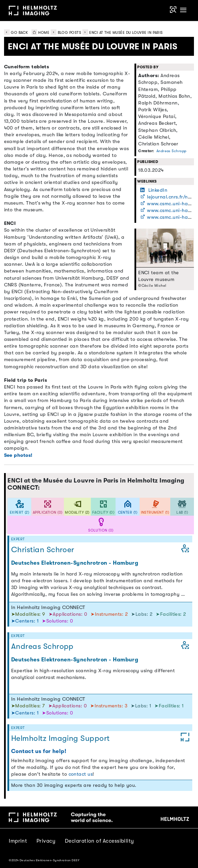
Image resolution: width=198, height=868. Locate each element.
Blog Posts (70, 33)
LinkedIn (154, 190)
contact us (81, 774)
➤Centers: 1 (26, 621)
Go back (16, 33)
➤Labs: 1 (142, 706)
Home (39, 33)
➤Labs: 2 (142, 614)
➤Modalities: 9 (29, 614)
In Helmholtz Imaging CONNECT (48, 607)
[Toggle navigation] (183, 10)
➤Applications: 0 (69, 614)
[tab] (19, 507)
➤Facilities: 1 (169, 706)
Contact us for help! (39, 751)
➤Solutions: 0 (57, 621)
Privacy (46, 841)
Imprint (18, 841)
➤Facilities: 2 (171, 614)
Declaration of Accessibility (100, 841)
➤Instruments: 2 (110, 614)
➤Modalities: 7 (29, 706)
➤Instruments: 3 (109, 706)
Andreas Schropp (171, 151)
